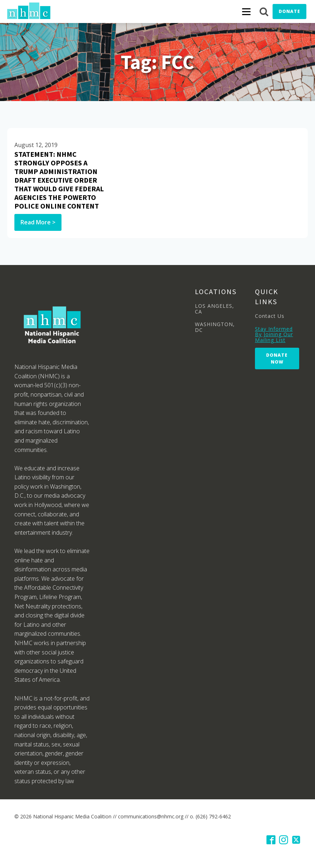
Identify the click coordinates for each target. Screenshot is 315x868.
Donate (289, 11)
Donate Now (277, 358)
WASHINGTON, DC (215, 327)
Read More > (38, 222)
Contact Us (270, 316)
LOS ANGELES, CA (214, 309)
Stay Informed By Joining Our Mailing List (274, 334)
